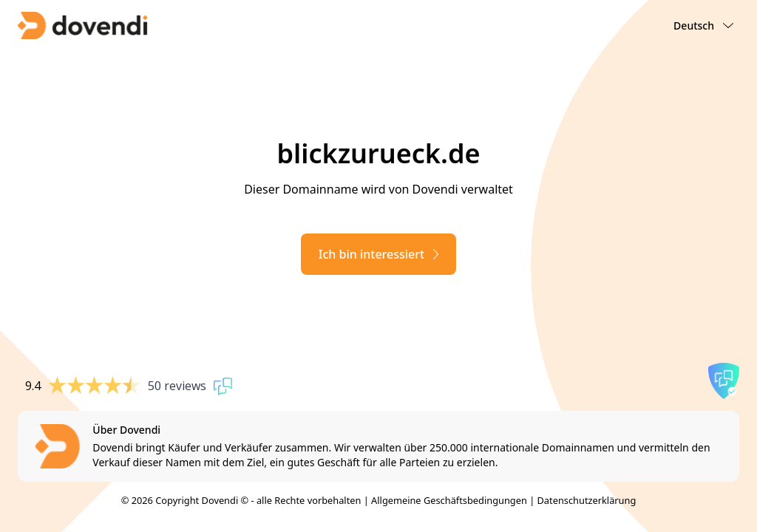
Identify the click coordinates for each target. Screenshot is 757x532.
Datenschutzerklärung (587, 500)
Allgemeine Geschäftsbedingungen (449, 500)
